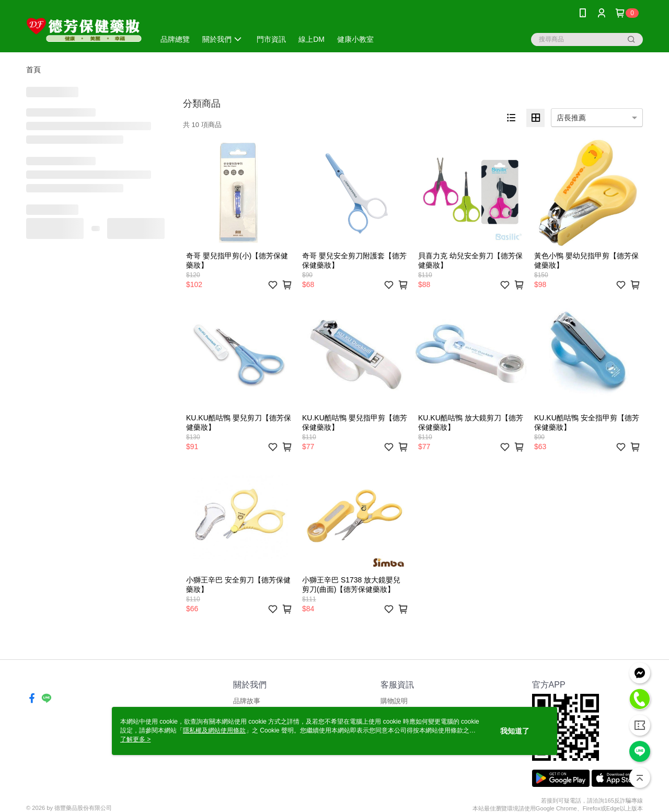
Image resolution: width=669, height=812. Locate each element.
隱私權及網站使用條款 (214, 730)
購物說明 (394, 701)
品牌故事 (247, 701)
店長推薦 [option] (571, 118)
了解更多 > (135, 739)
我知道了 (515, 731)
